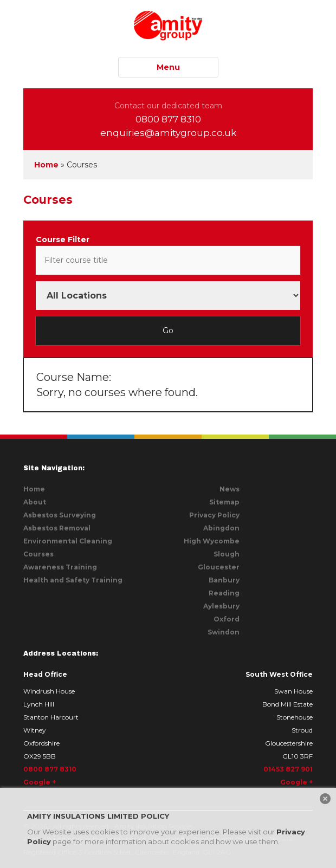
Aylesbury (221, 606)
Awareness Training (60, 567)
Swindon (224, 632)
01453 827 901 (288, 769)
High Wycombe (212, 541)
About (35, 502)
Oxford (227, 619)
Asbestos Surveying (60, 515)
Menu (168, 67)
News (230, 489)
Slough (227, 554)
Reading (224, 593)
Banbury (224, 580)
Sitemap (224, 502)
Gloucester (219, 567)
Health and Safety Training (73, 580)
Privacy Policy (214, 515)
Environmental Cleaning (68, 541)
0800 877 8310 (168, 119)
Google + (40, 782)
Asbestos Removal (57, 528)
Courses (38, 554)
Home (46, 165)
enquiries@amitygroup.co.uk (168, 133)
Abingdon (221, 528)
